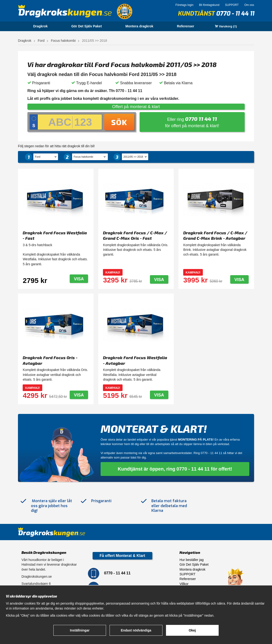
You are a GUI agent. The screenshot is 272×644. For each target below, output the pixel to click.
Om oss (249, 5)
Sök (119, 122)
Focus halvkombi (63, 41)
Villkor (184, 584)
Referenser (185, 26)
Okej (192, 630)
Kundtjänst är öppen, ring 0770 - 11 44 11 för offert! (175, 469)
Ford (41, 41)
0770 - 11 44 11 (235, 14)
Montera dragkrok (139, 26)
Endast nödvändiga (136, 630)
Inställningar (80, 630)
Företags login (184, 5)
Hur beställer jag (191, 560)
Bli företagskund (209, 5)
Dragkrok (40, 26)
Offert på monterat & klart (136, 107)
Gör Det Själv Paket (87, 26)
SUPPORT (232, 5)
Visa (79, 279)
